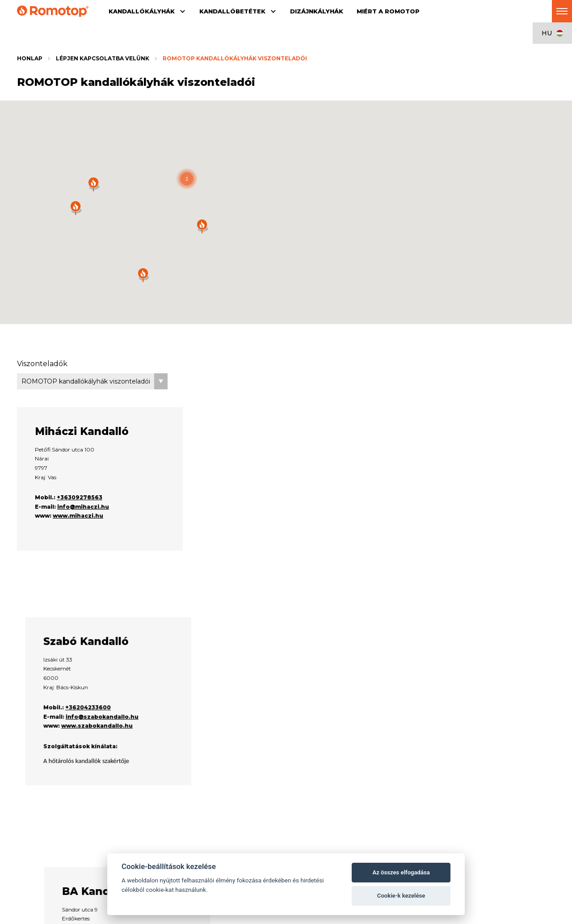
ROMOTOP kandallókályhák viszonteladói (235, 58)
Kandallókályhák (59, 774)
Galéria (137, 839)
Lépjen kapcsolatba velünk (103, 58)
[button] (187, 179)
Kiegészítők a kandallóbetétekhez (171, 831)
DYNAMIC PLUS (149, 815)
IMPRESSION (145, 799)
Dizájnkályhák (274, 774)
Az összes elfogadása (401, 872)
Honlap (30, 58)
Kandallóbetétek (170, 774)
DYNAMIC (141, 807)
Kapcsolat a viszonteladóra (383, 815)
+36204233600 (259, 574)
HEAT (135, 823)
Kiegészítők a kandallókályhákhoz (61, 799)
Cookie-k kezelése (401, 896)
